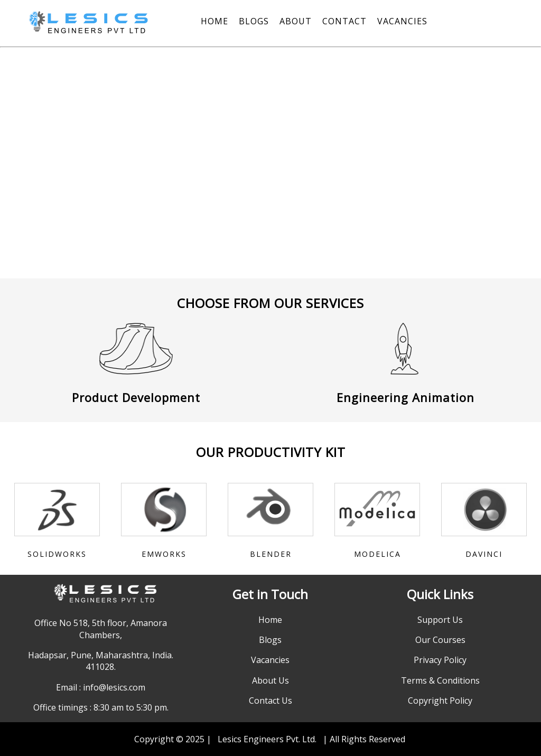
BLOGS (254, 21)
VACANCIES (402, 21)
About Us (270, 680)
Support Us (440, 620)
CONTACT (344, 21)
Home (270, 620)
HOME (214, 21)
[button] (17, 167)
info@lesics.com (114, 687)
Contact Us (270, 701)
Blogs (270, 640)
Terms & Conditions (440, 680)
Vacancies (270, 660)
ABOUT (296, 21)
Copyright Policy (440, 701)
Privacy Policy (440, 660)
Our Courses (440, 640)
